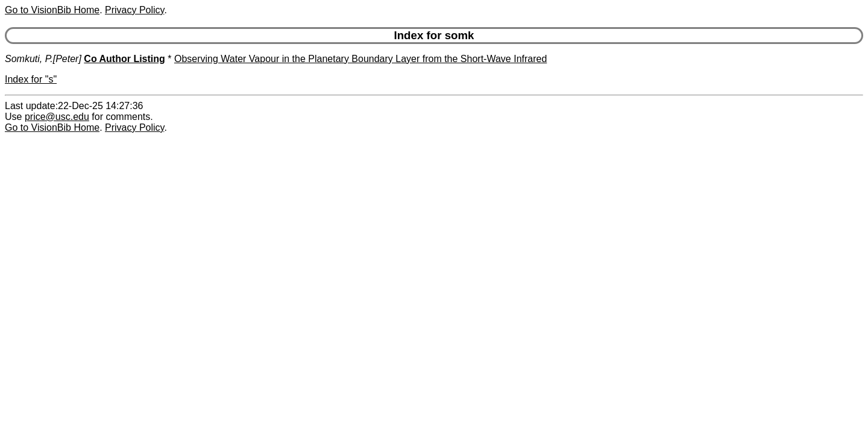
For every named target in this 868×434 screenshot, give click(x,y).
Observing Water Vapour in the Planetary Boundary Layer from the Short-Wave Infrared (360, 59)
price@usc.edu (57, 117)
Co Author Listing (124, 59)
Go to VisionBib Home (52, 10)
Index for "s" (31, 79)
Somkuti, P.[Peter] (43, 59)
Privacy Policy (134, 10)
